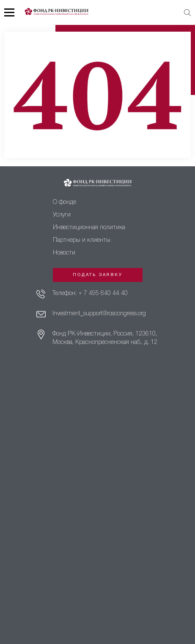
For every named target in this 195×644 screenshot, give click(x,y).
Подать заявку (98, 275)
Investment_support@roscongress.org (99, 314)
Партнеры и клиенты (82, 240)
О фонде (65, 202)
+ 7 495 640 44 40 (103, 294)
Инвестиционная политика (89, 228)
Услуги (62, 215)
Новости (64, 253)
